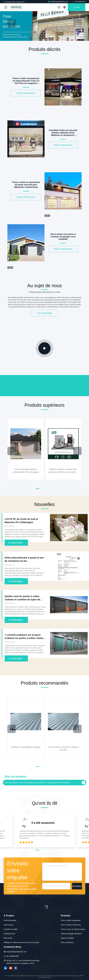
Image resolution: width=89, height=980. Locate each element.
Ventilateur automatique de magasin (26, 747)
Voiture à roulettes (68, 938)
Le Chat (77, 7)
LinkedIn (5, 968)
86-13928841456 (79, 2)
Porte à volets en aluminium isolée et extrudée (63, 748)
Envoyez (77, 886)
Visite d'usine (8, 925)
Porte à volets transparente (71, 920)
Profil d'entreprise (10, 920)
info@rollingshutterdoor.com (58, 2)
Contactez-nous (9, 934)
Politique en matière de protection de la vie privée (21, 942)
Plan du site (8, 938)
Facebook (16, 968)
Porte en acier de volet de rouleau (73, 929)
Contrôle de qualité (11, 929)
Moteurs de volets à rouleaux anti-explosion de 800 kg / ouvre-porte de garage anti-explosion (63, 471)
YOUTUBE (11, 968)
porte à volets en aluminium (71, 925)
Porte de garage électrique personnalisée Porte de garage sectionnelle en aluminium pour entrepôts (26, 471)
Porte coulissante (67, 942)
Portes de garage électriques (71, 934)
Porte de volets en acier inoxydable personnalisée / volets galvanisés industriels (37, 783)
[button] (35, 38)
